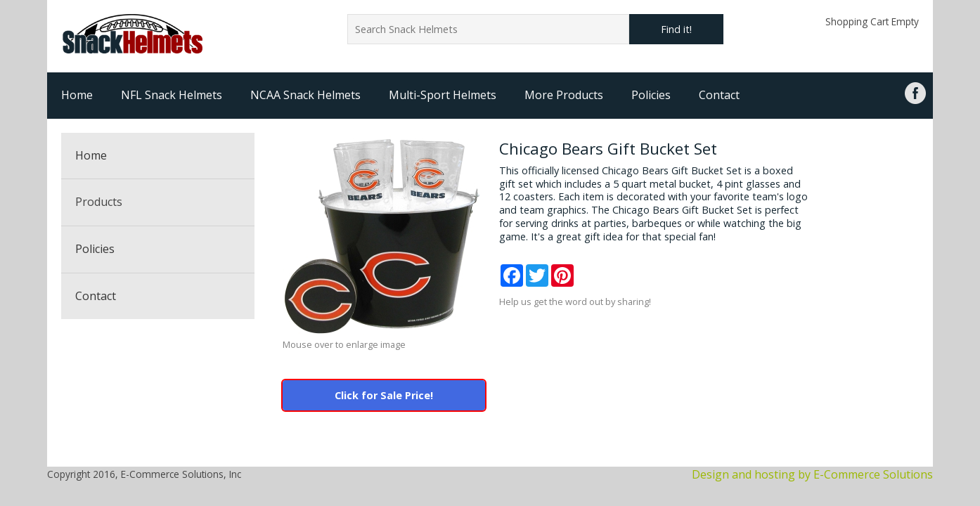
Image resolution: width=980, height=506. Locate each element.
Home (77, 95)
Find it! (676, 29)
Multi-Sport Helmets (443, 95)
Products (99, 202)
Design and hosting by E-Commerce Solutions (812, 474)
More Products (564, 95)
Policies (651, 95)
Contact (719, 95)
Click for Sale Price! (384, 395)
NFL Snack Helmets (172, 95)
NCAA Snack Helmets (305, 95)
